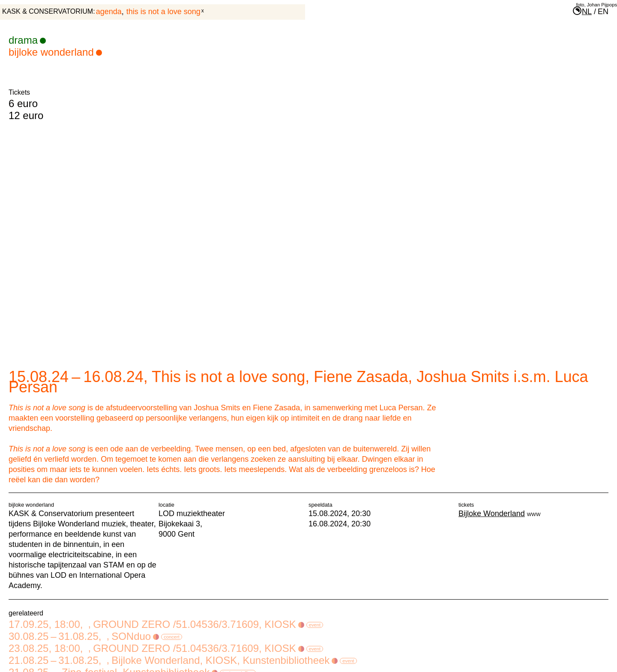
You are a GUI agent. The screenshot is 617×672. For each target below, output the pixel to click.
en (603, 12)
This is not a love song (163, 12)
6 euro (23, 103)
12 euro (26, 115)
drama (27, 40)
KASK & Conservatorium (48, 11)
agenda (109, 12)
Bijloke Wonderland (55, 52)
